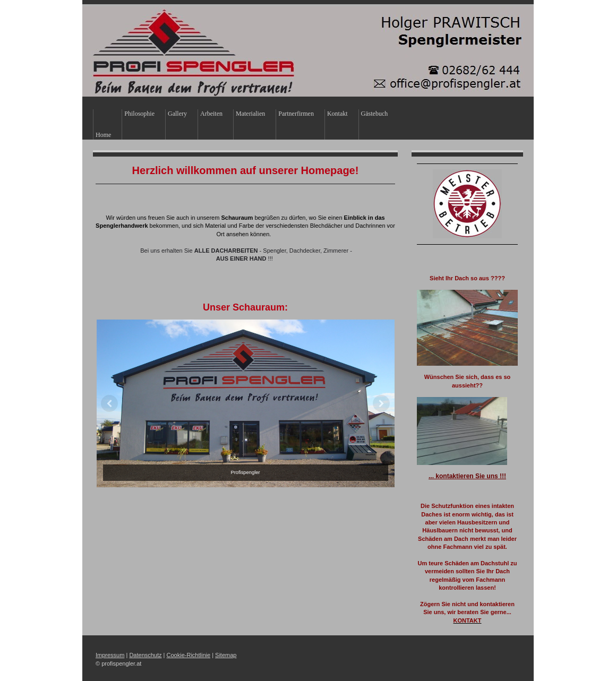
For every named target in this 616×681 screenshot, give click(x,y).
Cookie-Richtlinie (189, 655)
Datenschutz (145, 655)
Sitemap (226, 655)
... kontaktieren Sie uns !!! (467, 476)
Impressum (110, 655)
